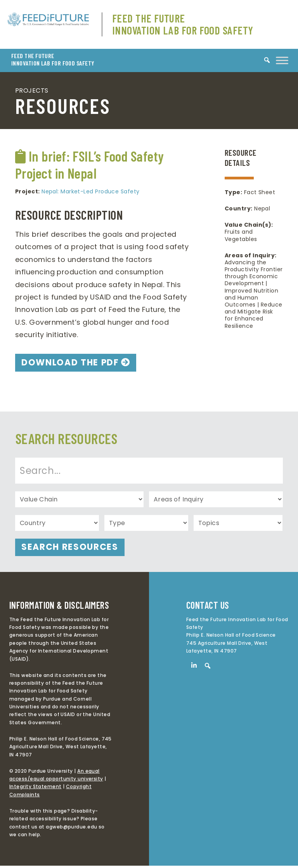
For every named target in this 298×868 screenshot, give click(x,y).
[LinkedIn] (194, 668)
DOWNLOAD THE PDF (75, 363)
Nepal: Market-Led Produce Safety (90, 191)
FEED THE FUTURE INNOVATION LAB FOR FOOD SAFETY (53, 59)
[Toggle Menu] (282, 60)
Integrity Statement (36, 789)
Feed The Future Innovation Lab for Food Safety (183, 24)
